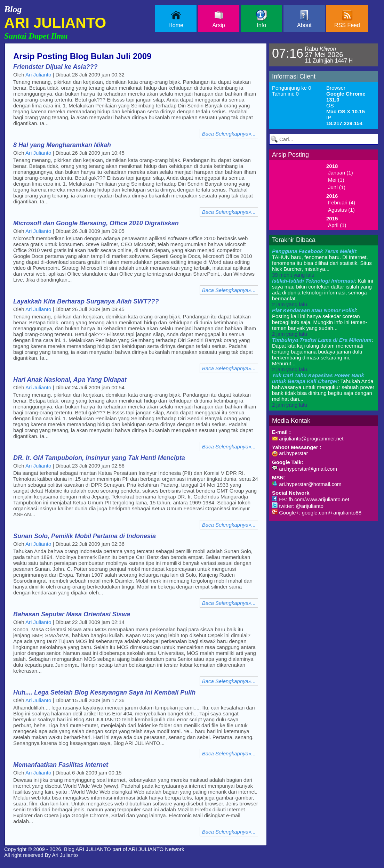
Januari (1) (341, 173)
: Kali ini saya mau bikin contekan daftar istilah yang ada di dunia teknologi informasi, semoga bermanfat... (322, 293)
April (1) (337, 225)
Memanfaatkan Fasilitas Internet (61, 765)
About (304, 19)
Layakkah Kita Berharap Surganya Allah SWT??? (86, 301)
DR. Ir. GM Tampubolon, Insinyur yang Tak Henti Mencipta (99, 458)
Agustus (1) (341, 210)
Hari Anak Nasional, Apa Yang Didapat (70, 380)
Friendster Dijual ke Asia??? (55, 67)
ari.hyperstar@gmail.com (305, 469)
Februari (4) (342, 202)
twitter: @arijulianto (298, 506)
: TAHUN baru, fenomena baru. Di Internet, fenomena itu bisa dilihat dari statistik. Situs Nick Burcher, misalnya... (322, 263)
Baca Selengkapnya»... (229, 134)
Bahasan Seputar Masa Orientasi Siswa (72, 614)
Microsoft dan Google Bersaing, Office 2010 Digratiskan (96, 223)
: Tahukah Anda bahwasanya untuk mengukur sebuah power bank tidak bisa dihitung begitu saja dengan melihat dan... (323, 390)
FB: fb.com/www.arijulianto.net (311, 499)
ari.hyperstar (290, 453)
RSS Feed (347, 19)
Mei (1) (336, 180)
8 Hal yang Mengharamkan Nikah (62, 145)
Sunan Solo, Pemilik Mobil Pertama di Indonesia (85, 536)
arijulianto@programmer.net (308, 439)
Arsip (218, 19)
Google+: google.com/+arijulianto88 (317, 513)
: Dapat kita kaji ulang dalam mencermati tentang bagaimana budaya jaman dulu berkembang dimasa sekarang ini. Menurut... (322, 355)
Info (262, 19)
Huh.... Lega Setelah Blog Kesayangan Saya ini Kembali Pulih (104, 692)
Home (176, 19)
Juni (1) (337, 187)
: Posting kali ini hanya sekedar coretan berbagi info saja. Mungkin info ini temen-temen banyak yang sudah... (320, 322)
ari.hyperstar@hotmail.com (307, 484)
